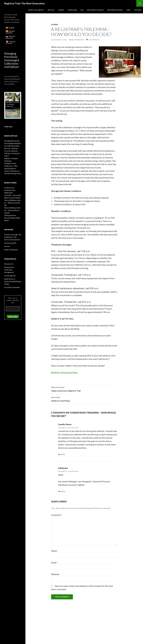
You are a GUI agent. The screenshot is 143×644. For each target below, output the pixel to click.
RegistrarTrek (78, 40)
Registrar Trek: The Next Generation (24, 3)
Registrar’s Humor (115, 10)
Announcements (10, 243)
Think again (72, 10)
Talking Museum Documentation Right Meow (12, 218)
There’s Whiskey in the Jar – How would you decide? (12, 210)
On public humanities (12, 287)
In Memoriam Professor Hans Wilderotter (10, 190)
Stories (61, 10)
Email (54, 562)
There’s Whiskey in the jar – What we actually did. (12, 203)
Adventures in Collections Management (9, 270)
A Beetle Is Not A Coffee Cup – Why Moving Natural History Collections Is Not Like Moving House (13, 168)
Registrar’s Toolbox (95, 10)
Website (55, 574)
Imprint (7, 246)
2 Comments (94, 40)
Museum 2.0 (9, 264)
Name (55, 551)
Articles (51, 10)
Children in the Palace (84, 399)
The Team (138, 10)
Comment (57, 515)
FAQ (82, 10)
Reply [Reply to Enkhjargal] (63, 491)
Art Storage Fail (10, 276)
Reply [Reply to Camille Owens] (63, 454)
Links (128, 10)
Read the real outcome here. (64, 372)
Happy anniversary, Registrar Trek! (84, 389)
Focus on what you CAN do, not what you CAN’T (12, 153)
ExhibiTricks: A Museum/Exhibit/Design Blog (13, 281)
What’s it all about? (36, 10)
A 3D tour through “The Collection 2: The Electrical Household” (13, 237)
